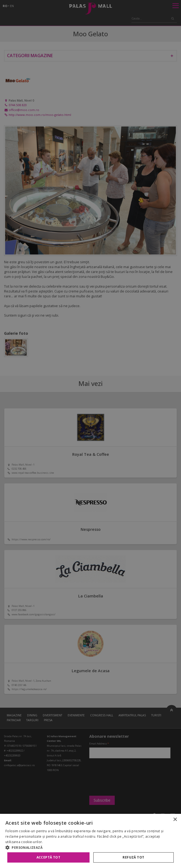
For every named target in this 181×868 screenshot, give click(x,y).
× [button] (175, 820)
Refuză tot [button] (133, 857)
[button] (91, 847)
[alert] (91, 434)
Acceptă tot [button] (48, 857)
